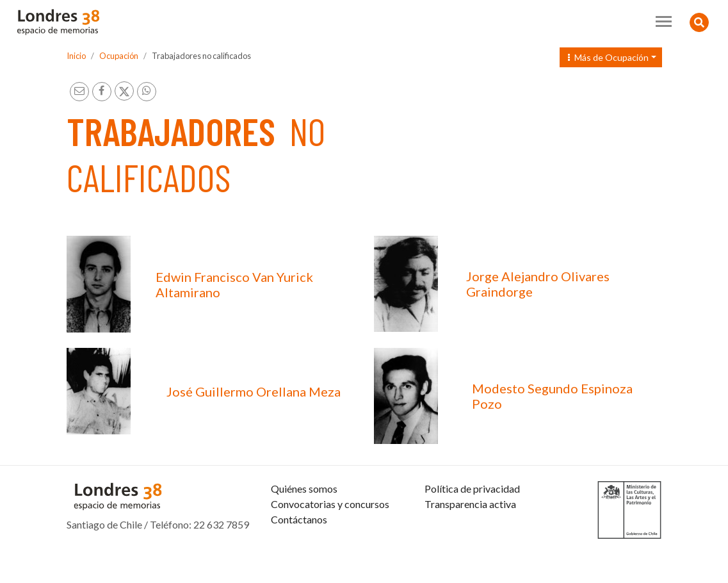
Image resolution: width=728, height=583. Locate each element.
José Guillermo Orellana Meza (254, 391)
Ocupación (119, 56)
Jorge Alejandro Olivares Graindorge (538, 284)
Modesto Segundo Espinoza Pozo (552, 396)
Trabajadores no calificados (201, 56)
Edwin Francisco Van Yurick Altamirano (234, 284)
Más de (608, 57)
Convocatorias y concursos (330, 535)
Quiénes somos (304, 519)
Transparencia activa (470, 535)
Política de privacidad (472, 519)
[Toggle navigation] (664, 21)
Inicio (76, 56)
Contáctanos (299, 550)
